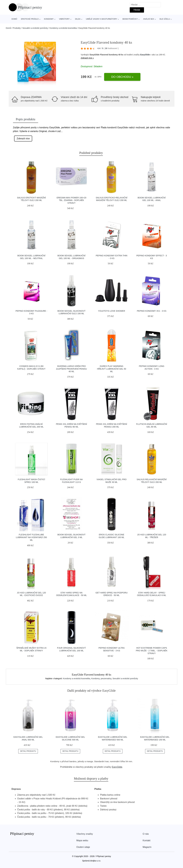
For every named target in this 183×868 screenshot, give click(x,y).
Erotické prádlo (30, 19)
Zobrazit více (23, 139)
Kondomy (49, 19)
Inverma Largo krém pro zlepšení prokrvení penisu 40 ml (71, 369)
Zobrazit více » (87, 58)
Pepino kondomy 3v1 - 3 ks (152, 311)
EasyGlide (145, 55)
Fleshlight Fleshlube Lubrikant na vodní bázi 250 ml (31, 537)
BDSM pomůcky (130, 19)
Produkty (17, 28)
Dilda (78, 19)
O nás (146, 834)
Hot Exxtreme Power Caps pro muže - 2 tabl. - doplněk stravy (152, 651)
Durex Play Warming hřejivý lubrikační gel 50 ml (111, 369)
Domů (14, 19)
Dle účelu (165, 19)
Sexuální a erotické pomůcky (35, 28)
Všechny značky (85, 834)
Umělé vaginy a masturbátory (101, 19)
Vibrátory (64, 19)
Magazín (147, 847)
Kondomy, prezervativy (101, 678)
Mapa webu (82, 840)
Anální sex (149, 19)
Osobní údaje (83, 847)
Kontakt (147, 840)
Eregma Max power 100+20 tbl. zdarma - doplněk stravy (71, 200)
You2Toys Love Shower (111, 311)
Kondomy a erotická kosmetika (63, 28)
